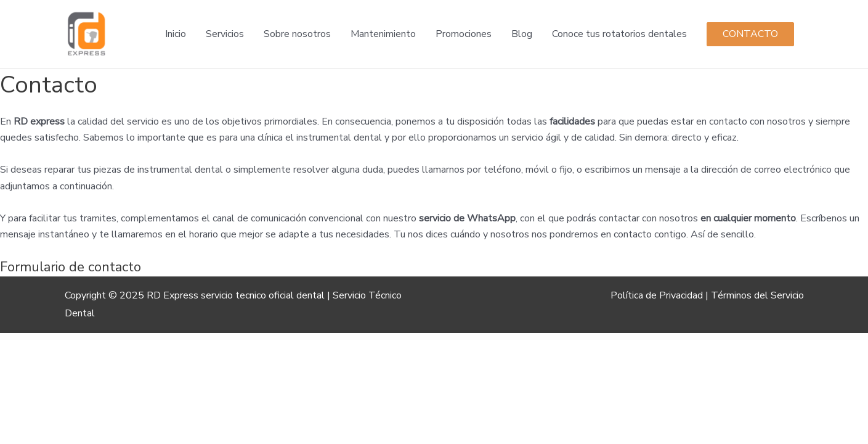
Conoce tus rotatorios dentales (619, 34)
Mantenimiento (383, 34)
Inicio (176, 34)
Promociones (464, 34)
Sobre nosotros (297, 34)
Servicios (225, 34)
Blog (522, 34)
